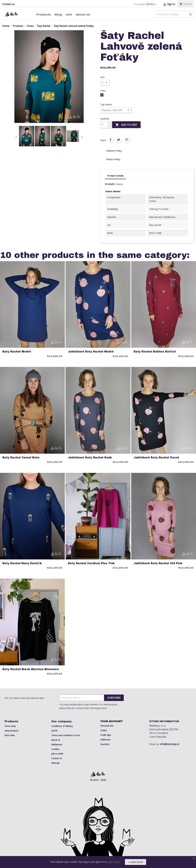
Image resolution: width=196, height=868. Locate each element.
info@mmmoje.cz (170, 744)
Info (69, 15)
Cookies (55, 749)
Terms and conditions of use (66, 735)
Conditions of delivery (62, 726)
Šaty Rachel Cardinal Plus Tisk (91, 563)
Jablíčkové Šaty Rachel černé (156, 458)
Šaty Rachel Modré (17, 352)
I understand (136, 862)
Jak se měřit (57, 754)
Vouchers (105, 744)
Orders (104, 730)
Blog (58, 15)
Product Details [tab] (115, 176)
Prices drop (10, 726)
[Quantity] (104, 125)
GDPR (54, 731)
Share (111, 140)
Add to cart (126, 125)
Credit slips (106, 735)
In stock (109, 184)
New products (12, 731)
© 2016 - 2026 (98, 780)
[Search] (175, 14)
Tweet (119, 140)
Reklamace (57, 744)
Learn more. (114, 862)
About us (83, 15)
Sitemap (55, 763)
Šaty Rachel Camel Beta (21, 458)
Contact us (8, 4)
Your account (111, 721)
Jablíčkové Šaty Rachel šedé (90, 458)
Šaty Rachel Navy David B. (22, 563)
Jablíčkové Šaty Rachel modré (91, 352)
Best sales (10, 735)
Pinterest (126, 140)
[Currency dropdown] (151, 4)
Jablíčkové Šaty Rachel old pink (158, 563)
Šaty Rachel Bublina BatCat (155, 352)
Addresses (105, 740)
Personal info (107, 726)
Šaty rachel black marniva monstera (31, 669)
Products (44, 15)
